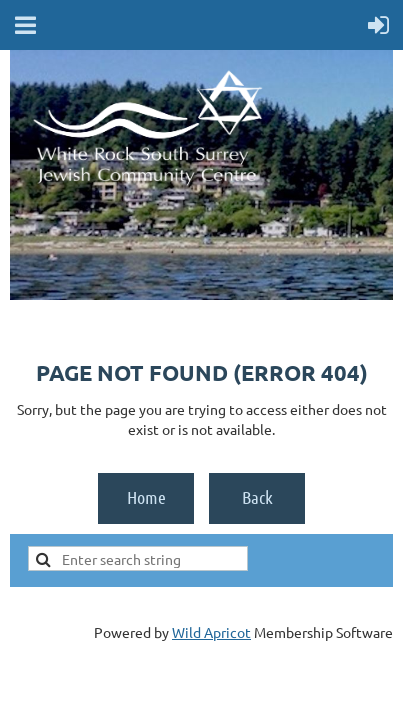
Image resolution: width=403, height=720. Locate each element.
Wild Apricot (211, 632)
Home (146, 497)
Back (257, 497)
